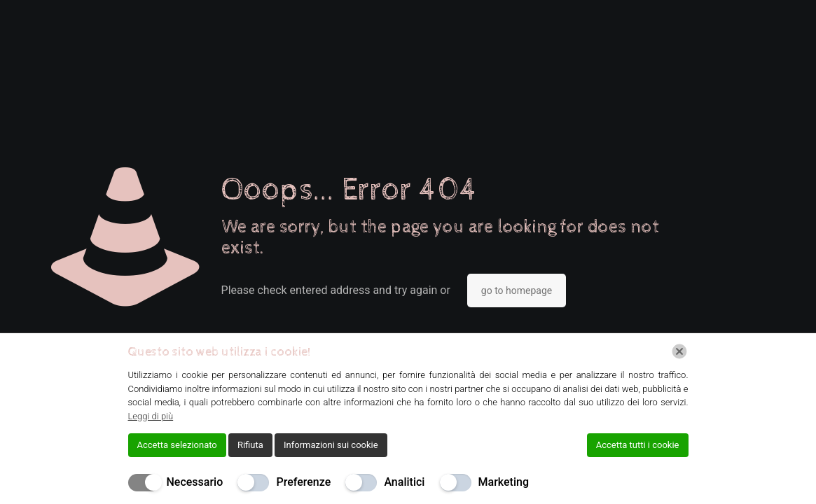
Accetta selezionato (177, 445)
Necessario (195, 482)
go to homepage (517, 290)
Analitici (404, 482)
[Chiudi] (679, 351)
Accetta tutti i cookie (638, 445)
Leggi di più (151, 416)
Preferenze (303, 482)
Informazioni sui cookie (331, 445)
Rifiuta (250, 445)
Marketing (504, 482)
